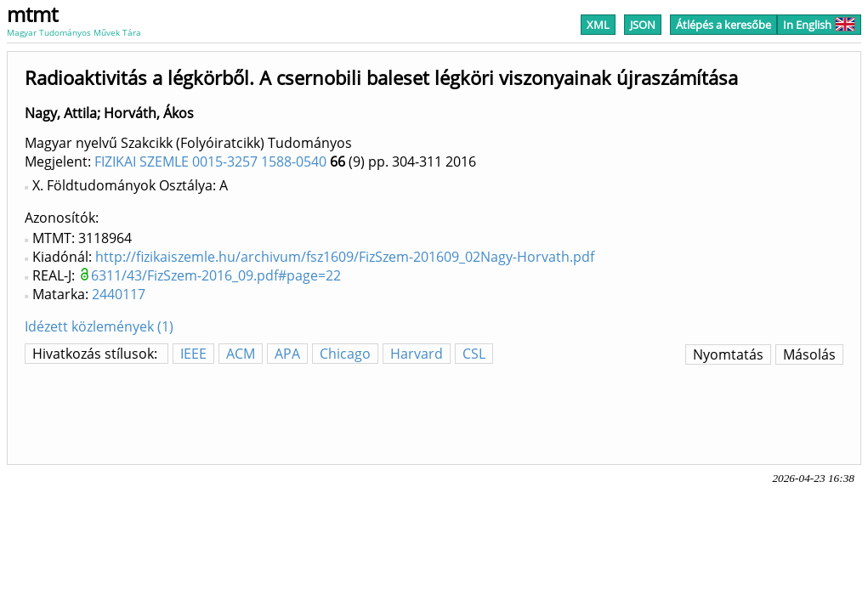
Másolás (809, 354)
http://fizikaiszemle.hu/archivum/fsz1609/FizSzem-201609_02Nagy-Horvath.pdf (345, 257)
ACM (241, 354)
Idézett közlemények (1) (99, 326)
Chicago (345, 354)
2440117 (119, 294)
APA (287, 354)
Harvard (417, 354)
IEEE (193, 354)
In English (819, 25)
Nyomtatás (728, 354)
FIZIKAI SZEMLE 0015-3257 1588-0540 (210, 161)
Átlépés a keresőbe (723, 25)
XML (598, 25)
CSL (474, 354)
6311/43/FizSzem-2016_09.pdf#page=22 (216, 275)
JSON (643, 25)
